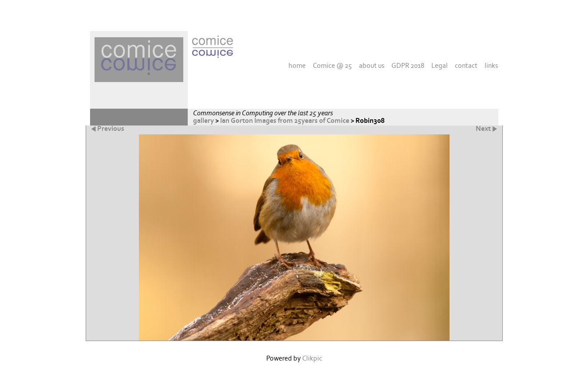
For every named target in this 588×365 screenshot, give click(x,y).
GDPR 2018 (408, 66)
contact (466, 66)
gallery (203, 121)
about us (372, 66)
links (491, 66)
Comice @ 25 (332, 66)
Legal (440, 66)
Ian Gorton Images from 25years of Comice (285, 121)
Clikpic (312, 359)
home (297, 66)
